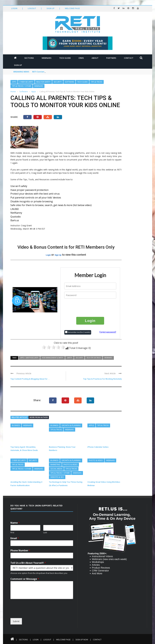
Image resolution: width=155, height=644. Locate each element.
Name (15, 523)
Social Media (56, 469)
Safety (69, 358)
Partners (111, 58)
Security (58, 82)
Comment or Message (25, 579)
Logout (32, 8)
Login (14, 8)
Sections (29, 58)
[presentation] (90, 307)
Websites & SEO (57, 477)
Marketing (55, 465)
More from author (39, 417)
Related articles (19, 417)
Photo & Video (70, 465)
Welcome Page (72, 8)
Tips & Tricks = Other (21, 86)
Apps (14, 82)
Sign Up (50, 8)
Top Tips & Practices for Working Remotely (102, 379)
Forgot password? (108, 332)
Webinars (47, 58)
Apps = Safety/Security (29, 358)
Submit (16, 621)
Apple (91, 425)
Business (16, 425)
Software (69, 82)
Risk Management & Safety (53, 358)
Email (15, 538)
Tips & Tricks (97, 82)
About (95, 58)
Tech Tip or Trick (94, 358)
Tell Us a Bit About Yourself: (28, 563)
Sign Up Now (82, 640)
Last (45, 532)
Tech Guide (65, 58)
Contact (129, 58)
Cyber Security (26, 82)
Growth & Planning (71, 425)
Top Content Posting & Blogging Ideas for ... (30, 379)
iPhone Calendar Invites (98, 447)
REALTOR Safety (43, 82)
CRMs (81, 58)
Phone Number (20, 551)
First (12, 532)
